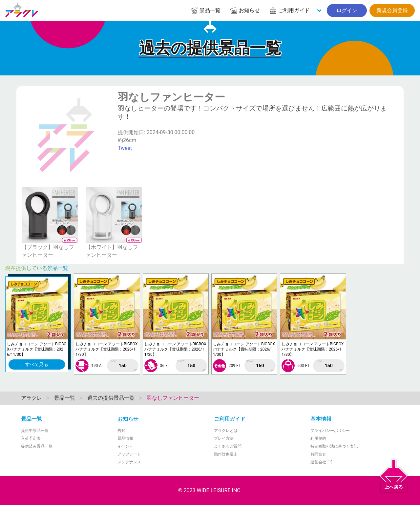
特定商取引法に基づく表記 (334, 446)
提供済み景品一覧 (37, 446)
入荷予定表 (31, 438)
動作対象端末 (226, 454)
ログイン (347, 10)
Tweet (125, 148)
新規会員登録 (392, 10)
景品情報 (125, 438)
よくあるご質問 (228, 446)
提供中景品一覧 (35, 431)
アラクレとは (226, 431)
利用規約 (318, 438)
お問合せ (318, 454)
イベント (125, 446)
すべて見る (37, 364)
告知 (121, 431)
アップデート (129, 454)
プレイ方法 (224, 438)
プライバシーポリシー (330, 431)
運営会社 (321, 462)
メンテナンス (129, 462)
